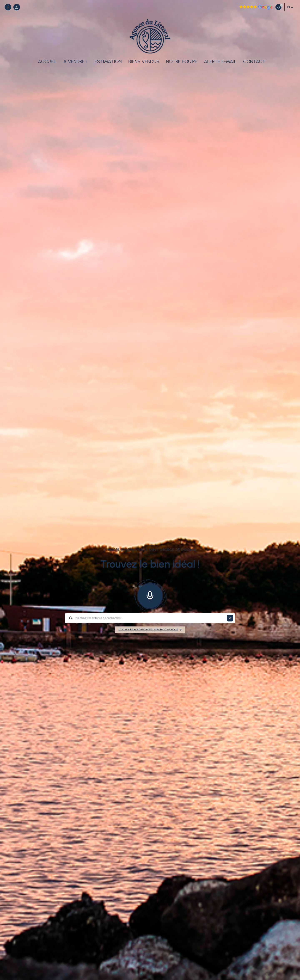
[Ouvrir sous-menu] (87, 62)
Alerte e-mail (220, 62)
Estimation (108, 62)
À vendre (74, 62)
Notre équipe (182, 62)
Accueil (47, 62)
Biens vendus (144, 62)
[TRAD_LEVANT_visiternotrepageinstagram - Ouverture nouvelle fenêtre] (17, 7)
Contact (254, 62)
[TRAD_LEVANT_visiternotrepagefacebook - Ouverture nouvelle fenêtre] (8, 7)
